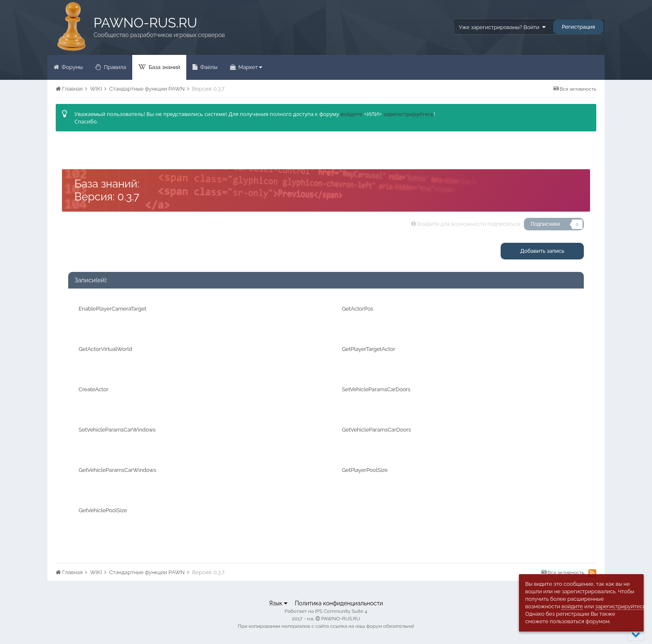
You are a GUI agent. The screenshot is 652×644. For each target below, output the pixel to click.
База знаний (164, 67)
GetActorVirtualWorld (105, 349)
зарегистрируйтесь (409, 114)
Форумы (72, 67)
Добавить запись (542, 251)
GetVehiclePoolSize (103, 510)
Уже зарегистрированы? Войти (502, 27)
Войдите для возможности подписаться (468, 224)
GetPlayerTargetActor (368, 349)
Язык (278, 603)
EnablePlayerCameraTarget (112, 309)
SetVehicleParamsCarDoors (376, 389)
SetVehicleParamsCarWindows (117, 430)
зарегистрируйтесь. (621, 606)
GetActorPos (357, 309)
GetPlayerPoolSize (365, 470)
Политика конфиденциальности (339, 603)
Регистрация (578, 27)
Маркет (249, 67)
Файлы (208, 67)
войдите (352, 114)
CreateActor (94, 389)
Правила (114, 67)
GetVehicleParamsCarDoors (376, 430)
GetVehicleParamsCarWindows (117, 470)
